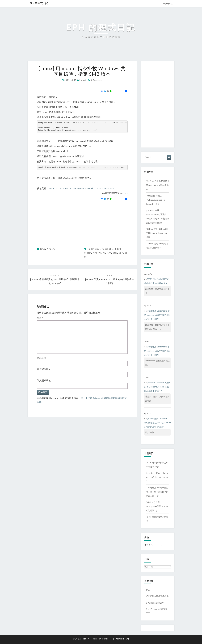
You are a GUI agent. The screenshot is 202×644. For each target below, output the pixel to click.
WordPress (107, 639)
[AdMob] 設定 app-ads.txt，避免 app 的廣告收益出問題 (110, 280)
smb (119, 249)
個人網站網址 (44, 380)
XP (104, 253)
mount (105, 249)
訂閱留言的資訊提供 (155, 603)
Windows (51, 249)
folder (91, 249)
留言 (40, 318)
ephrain (83, 80)
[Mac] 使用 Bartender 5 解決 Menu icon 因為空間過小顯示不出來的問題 (157, 315)
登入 (148, 590)
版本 (121, 253)
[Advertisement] (58, 221)
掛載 (115, 253)
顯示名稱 (41, 358)
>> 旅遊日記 (168, 4)
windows (97, 253)
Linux (43, 249)
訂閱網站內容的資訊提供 (157, 596)
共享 (109, 253)
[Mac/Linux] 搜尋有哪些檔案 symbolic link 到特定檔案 (157, 185)
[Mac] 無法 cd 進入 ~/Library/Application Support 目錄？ (155, 200)
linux (97, 249)
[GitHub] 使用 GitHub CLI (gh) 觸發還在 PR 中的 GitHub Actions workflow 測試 (158, 423)
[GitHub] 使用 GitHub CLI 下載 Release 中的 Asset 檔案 (157, 233)
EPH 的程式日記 (39, 3)
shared (112, 249)
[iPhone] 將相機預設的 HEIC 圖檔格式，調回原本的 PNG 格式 (55, 280)
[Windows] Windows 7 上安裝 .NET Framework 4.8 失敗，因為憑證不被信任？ (158, 387)
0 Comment (97, 80)
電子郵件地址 (44, 369)
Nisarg (126, 639)
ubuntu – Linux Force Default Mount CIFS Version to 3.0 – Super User (81, 188)
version (88, 253)
